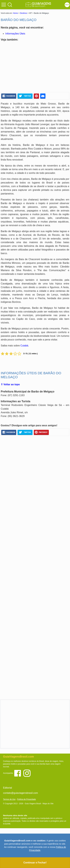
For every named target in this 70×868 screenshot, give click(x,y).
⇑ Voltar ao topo (10, 384)
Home (15, 13)
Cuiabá (24, 346)
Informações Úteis (15, 34)
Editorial (8, 788)
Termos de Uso (9, 799)
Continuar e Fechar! (35, 863)
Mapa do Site (48, 804)
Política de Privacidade (26, 799)
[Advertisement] (35, 67)
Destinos (24, 13)
